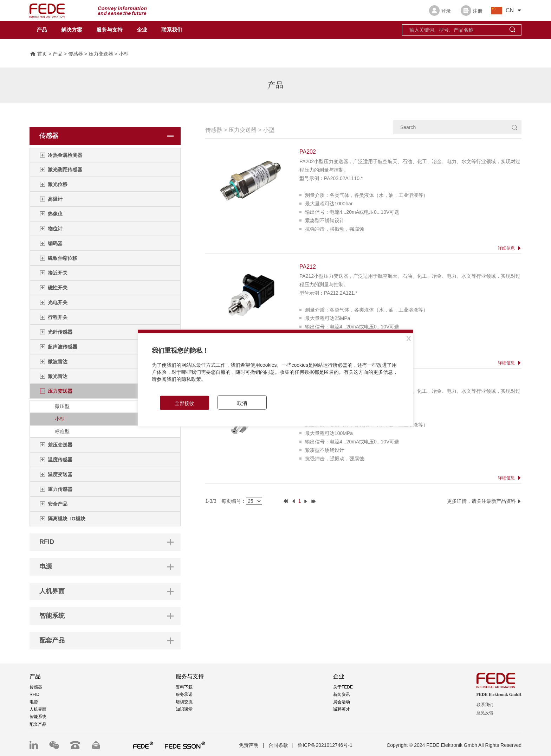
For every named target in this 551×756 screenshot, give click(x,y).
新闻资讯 (342, 694)
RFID (34, 694)
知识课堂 (184, 709)
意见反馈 (485, 713)
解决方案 (72, 30)
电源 (34, 702)
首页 (38, 54)
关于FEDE (343, 687)
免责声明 (249, 745)
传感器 (76, 54)
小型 (124, 54)
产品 (42, 30)
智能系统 (38, 717)
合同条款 (278, 745)
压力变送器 (101, 54)
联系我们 (172, 30)
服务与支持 (109, 30)
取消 (242, 403)
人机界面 (38, 709)
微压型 (62, 406)
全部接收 (184, 403)
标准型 (62, 431)
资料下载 (184, 687)
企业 (142, 30)
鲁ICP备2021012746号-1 (325, 745)
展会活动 (342, 702)
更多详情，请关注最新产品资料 (484, 501)
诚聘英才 (342, 709)
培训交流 (184, 702)
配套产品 (38, 724)
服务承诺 (184, 694)
